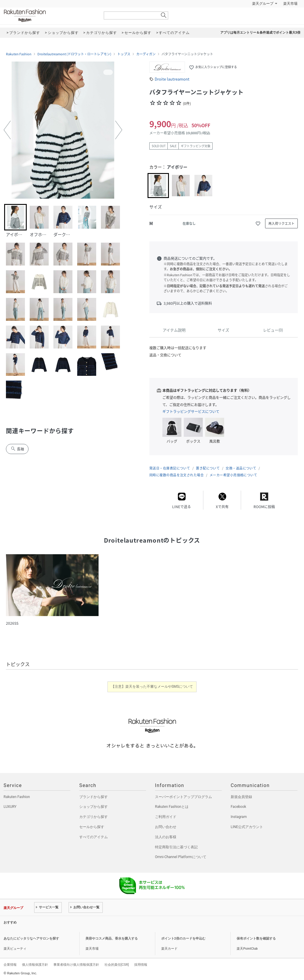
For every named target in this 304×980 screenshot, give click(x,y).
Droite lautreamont (172, 79)
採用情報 (141, 965)
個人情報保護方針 (35, 965)
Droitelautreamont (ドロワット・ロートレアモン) (74, 54)
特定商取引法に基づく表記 (176, 847)
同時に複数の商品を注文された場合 (176, 475)
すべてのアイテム (94, 837)
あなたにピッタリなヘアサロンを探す (31, 939)
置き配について (208, 468)
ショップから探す (94, 807)
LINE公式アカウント (247, 827)
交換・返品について (241, 468)
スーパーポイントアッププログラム (183, 797)
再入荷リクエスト (281, 223)
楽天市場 (290, 4)
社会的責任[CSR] (117, 965)
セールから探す (92, 827)
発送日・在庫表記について (170, 468)
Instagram (239, 817)
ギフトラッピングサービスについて (191, 412)
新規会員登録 (241, 797)
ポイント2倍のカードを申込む (183, 939)
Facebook (238, 807)
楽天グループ (263, 4)
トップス (124, 54)
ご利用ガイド (166, 817)
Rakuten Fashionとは (172, 807)
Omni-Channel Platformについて (181, 857)
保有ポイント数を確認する (256, 939)
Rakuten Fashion (50, 16)
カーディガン (146, 54)
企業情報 (10, 965)
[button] (7, 130)
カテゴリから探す (94, 817)
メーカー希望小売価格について (233, 475)
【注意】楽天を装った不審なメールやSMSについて (152, 687)
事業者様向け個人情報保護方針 (76, 965)
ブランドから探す (94, 797)
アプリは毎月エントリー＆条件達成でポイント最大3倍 (260, 33)
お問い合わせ (166, 827)
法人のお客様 (166, 837)
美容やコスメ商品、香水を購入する (112, 939)
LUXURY (10, 807)
